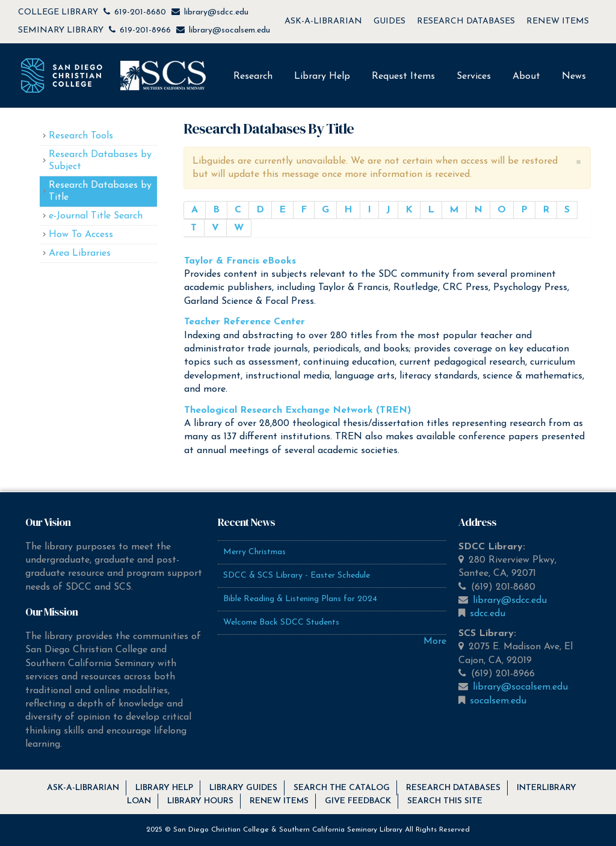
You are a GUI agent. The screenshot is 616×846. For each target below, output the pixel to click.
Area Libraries (80, 253)
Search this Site (445, 801)
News (574, 76)
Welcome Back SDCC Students (281, 622)
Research (253, 76)
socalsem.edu (498, 701)
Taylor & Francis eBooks (240, 261)
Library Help (322, 76)
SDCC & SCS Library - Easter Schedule (297, 576)
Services (474, 76)
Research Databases (453, 788)
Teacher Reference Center (245, 322)
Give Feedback (358, 801)
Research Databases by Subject (100, 161)
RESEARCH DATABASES (466, 21)
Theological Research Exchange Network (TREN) (297, 410)
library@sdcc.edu (216, 12)
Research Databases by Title (100, 191)
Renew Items (279, 801)
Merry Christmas (254, 552)
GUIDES (390, 21)
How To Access (81, 235)
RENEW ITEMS (558, 21)
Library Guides (243, 788)
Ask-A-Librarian (83, 788)
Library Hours (200, 801)
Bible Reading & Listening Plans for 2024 (300, 599)
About (526, 76)
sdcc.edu (488, 614)
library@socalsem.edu (229, 30)
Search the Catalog (342, 788)
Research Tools (81, 136)
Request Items (403, 76)
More (435, 641)
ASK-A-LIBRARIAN (323, 21)
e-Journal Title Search (96, 216)
